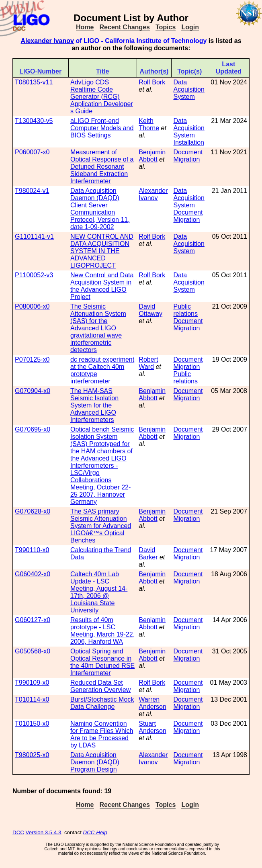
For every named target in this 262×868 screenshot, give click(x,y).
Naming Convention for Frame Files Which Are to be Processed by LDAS (102, 734)
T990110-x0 (32, 550)
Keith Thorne (149, 124)
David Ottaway (150, 310)
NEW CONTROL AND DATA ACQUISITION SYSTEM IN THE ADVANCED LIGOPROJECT (102, 251)
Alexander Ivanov (47, 41)
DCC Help (95, 832)
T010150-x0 (32, 724)
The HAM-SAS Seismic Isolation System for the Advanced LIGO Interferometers (94, 405)
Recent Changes (125, 27)
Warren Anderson (152, 703)
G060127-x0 (33, 620)
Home (85, 27)
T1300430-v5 (34, 121)
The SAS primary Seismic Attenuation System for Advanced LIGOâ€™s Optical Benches (101, 526)
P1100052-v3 (34, 275)
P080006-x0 (32, 306)
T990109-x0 (32, 683)
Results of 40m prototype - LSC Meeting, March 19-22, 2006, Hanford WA (102, 631)
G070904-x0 (33, 391)
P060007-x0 (32, 152)
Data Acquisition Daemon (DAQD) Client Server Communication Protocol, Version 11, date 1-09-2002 (100, 209)
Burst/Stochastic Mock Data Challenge (102, 703)
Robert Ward (148, 363)
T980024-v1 (32, 191)
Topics (166, 27)
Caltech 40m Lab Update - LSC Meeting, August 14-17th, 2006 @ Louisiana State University (99, 592)
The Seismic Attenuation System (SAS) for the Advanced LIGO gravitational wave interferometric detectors (98, 328)
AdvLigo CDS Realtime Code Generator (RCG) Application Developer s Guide (102, 97)
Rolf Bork (152, 82)
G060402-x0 (33, 574)
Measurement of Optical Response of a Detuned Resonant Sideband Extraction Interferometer (102, 167)
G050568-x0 (33, 651)
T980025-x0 (32, 755)
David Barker (148, 554)
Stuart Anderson (152, 727)
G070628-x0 (33, 511)
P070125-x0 (32, 359)
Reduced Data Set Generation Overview (100, 686)
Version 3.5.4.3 (44, 832)
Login (190, 27)
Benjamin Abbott (152, 156)
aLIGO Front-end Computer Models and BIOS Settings (102, 128)
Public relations (185, 310)
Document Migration (188, 156)
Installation (189, 142)
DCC (18, 832)
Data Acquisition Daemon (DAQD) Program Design (95, 762)
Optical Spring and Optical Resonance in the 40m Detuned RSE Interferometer (102, 662)
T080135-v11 (34, 82)
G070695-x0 (33, 429)
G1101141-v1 (34, 236)
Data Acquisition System (189, 89)
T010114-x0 (32, 699)
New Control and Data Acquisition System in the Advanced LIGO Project (102, 286)
